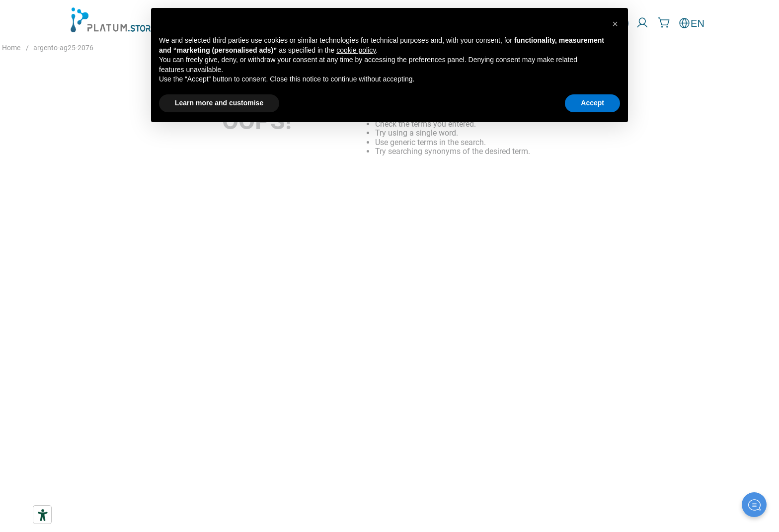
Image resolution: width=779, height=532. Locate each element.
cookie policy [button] (356, 50)
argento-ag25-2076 (63, 48)
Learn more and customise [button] (219, 103)
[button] (615, 24)
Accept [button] (592, 103)
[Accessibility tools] (42, 515)
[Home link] (11, 48)
